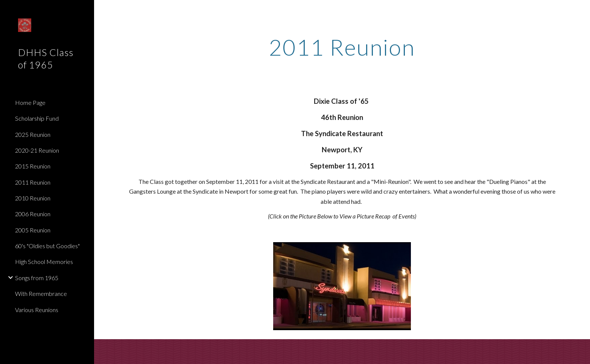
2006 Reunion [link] (33, 214)
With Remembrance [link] (41, 293)
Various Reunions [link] (37, 310)
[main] (342, 47)
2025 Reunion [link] (33, 134)
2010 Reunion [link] (33, 198)
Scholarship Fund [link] (37, 118)
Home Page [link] (30, 102)
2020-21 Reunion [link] (37, 150)
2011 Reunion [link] (33, 182)
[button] (581, 11)
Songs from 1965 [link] (37, 278)
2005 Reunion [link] (33, 230)
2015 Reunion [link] (33, 166)
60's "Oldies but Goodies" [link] (47, 246)
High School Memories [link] (44, 262)
